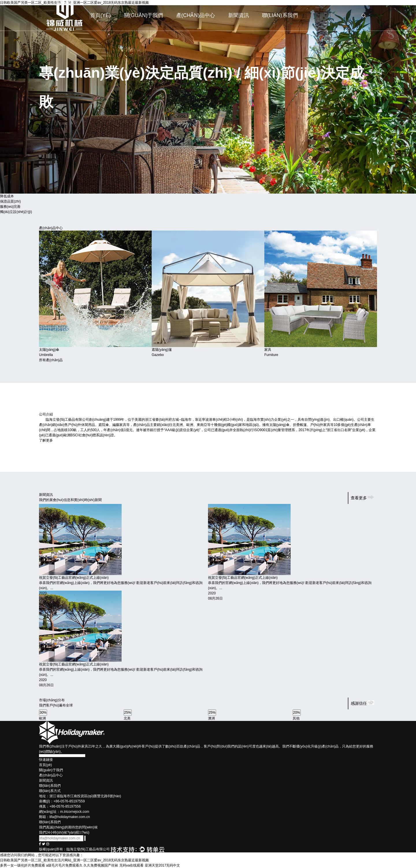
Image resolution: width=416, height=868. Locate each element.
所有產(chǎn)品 (51, 360)
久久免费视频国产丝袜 (101, 865)
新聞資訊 (239, 15)
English (371, 15)
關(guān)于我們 (144, 15)
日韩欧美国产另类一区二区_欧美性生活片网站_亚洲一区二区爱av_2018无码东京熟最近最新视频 (74, 860)
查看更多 (362, 498)
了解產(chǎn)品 (55, 136)
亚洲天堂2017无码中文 (162, 865)
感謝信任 (362, 703)
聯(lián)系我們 (280, 15)
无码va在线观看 (132, 865)
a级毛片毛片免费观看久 (64, 865)
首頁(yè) (101, 15)
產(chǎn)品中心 (196, 15)
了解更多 (48, 440)
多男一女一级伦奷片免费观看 (23, 865)
